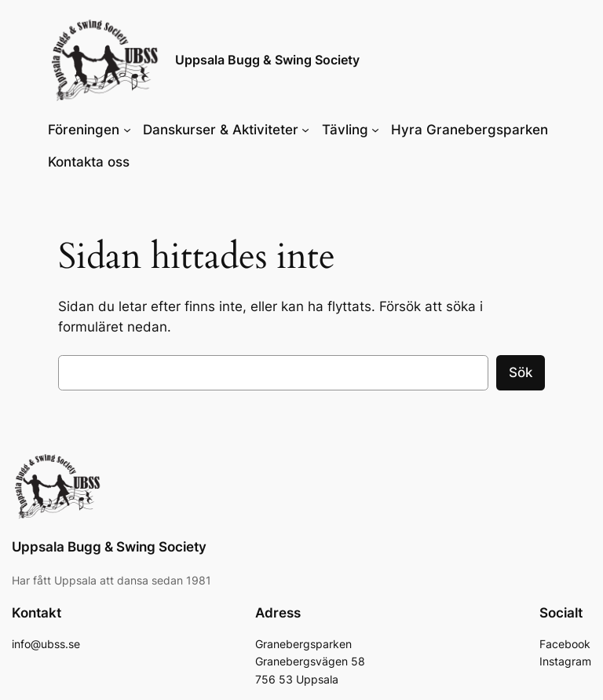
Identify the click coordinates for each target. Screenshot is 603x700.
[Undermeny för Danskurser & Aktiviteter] (305, 130)
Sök (521, 372)
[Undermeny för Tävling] (375, 130)
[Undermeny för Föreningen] (127, 130)
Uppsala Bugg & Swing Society (267, 60)
